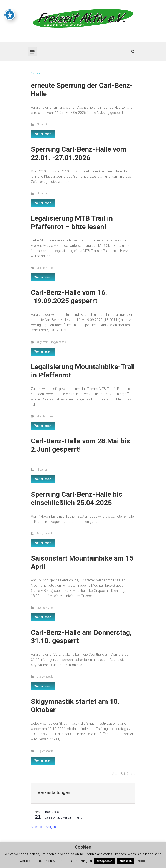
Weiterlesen (43, 134)
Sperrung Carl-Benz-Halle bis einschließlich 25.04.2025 (77, 498)
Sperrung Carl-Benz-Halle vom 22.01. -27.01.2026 (79, 153)
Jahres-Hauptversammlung (64, 818)
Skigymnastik (58, 342)
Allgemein (42, 124)
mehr (141, 861)
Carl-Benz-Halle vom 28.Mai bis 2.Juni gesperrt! (81, 445)
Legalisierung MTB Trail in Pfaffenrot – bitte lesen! (72, 222)
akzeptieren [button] (104, 861)
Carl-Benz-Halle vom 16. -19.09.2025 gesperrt (69, 297)
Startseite (36, 73)
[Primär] (32, 52)
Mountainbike (45, 268)
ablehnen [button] (126, 861)
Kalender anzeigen (43, 827)
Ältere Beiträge (122, 774)
